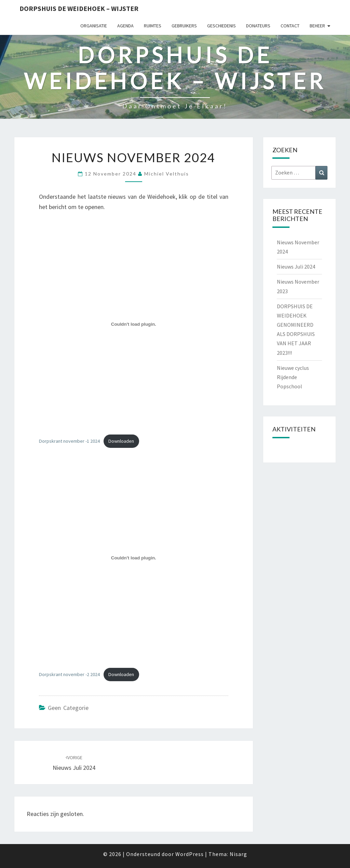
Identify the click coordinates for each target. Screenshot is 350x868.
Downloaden (121, 441)
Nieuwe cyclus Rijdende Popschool (293, 377)
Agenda (125, 26)
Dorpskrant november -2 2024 (69, 674)
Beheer (317, 26)
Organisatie (94, 26)
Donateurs (258, 26)
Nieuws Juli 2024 (296, 267)
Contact (290, 26)
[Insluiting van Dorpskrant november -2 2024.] (134, 558)
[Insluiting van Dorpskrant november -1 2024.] (134, 324)
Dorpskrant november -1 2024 (69, 441)
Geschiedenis (221, 26)
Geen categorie (68, 708)
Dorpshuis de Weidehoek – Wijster (79, 8)
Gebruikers (184, 26)
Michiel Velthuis (167, 174)
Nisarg (238, 854)
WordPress (190, 854)
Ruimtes (153, 26)
